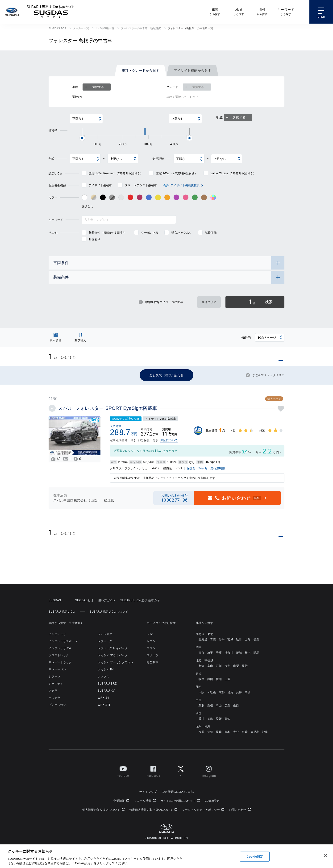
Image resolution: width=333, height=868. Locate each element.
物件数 (247, 337)
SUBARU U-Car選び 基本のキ (140, 600)
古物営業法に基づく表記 (178, 792)
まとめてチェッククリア (265, 375)
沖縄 (265, 732)
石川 (219, 666)
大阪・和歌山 (207, 692)
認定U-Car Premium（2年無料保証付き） (116, 173)
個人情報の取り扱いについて (103, 810)
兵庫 (239, 692)
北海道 (203, 640)
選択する (94, 87)
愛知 (219, 679)
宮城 (230, 640)
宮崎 (245, 732)
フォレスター (106, 634)
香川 (202, 719)
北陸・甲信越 (204, 660)
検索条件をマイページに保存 (161, 302)
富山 (210, 666)
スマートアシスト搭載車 (141, 185)
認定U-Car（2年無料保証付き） (177, 173)
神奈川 (229, 653)
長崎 (219, 732)
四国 (199, 713)
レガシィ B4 (106, 669)
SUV (150, 634)
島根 (210, 706)
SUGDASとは (84, 600)
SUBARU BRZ (107, 684)
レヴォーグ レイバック (113, 648)
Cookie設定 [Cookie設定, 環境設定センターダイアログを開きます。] (255, 857)
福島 (256, 640)
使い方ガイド (107, 600)
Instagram (209, 771)
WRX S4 (103, 698)
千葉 (219, 653)
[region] (166, 856)
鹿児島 (255, 732)
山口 (236, 706)
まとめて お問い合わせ (166, 375)
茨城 (239, 653)
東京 (202, 653)
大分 (236, 732)
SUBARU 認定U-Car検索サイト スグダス (51, 12)
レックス (103, 677)
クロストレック (59, 655)
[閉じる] (325, 856)
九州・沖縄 (203, 727)
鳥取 (202, 706)
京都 (222, 692)
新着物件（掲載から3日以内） (108, 233)
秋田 (239, 640)
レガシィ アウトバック (113, 655)
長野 (245, 666)
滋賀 (231, 692)
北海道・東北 (204, 634)
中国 (199, 700)
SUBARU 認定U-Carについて (109, 612)
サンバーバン (57, 669)
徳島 (210, 719)
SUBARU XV (106, 691)
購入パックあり (182, 233)
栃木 (248, 653)
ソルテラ (54, 698)
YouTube (123, 771)
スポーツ (152, 655)
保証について (169, 440)
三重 (227, 679)
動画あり (94, 239)
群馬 (256, 653)
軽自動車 (152, 662)
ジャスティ (56, 684)
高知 (227, 719)
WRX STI (104, 705)
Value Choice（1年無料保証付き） (233, 173)
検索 (261, 302)
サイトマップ (148, 792)
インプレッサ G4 (60, 648)
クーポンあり (150, 233)
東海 (199, 674)
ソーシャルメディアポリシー (203, 810)
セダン (151, 641)
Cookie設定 (212, 801)
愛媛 (219, 719)
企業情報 (121, 801)
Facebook (153, 771)
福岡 (202, 732)
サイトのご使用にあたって (180, 801)
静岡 (210, 679)
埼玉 (210, 653)
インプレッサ (57, 634)
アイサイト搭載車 (100, 185)
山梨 (236, 666)
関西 (199, 687)
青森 (213, 640)
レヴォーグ (105, 641)
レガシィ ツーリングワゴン (116, 662)
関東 (199, 647)
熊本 (227, 732)
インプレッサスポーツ (63, 641)
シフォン (54, 677)
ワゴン (151, 648)
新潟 (202, 666)
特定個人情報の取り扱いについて (153, 810)
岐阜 (202, 679)
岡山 (219, 706)
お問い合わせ (240, 810)
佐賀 (210, 732)
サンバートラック (60, 662)
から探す (215, 11)
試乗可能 (211, 233)
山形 (248, 640)
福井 (227, 666)
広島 (227, 706)
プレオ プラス (58, 705)
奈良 (248, 692)
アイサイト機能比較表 (185, 185)
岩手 (222, 640)
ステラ (53, 691)
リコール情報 (145, 801)
